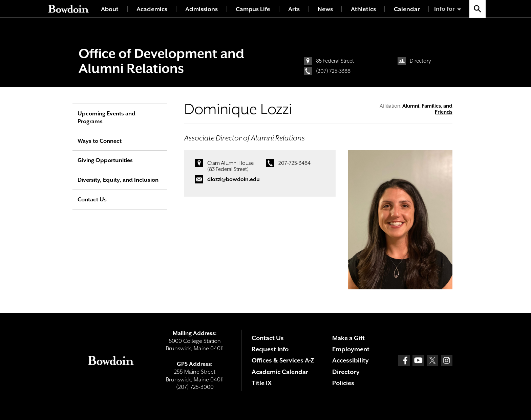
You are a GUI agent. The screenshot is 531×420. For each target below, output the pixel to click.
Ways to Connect (100, 141)
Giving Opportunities (105, 160)
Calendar (407, 9)
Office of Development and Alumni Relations (161, 61)
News (325, 9)
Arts (294, 9)
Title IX (262, 383)
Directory (420, 61)
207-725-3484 (294, 163)
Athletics (363, 9)
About (110, 9)
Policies (343, 383)
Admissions (201, 9)
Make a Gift (348, 338)
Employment (351, 349)
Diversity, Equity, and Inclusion (118, 180)
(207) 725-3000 (195, 387)
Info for (444, 9)
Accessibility (351, 360)
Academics (152, 9)
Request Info (270, 349)
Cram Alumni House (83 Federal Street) (230, 166)
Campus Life (253, 9)
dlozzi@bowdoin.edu (233, 179)
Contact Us (92, 200)
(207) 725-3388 (333, 71)
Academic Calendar (280, 372)
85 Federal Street (335, 61)
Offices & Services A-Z (283, 360)
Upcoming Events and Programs (107, 117)
